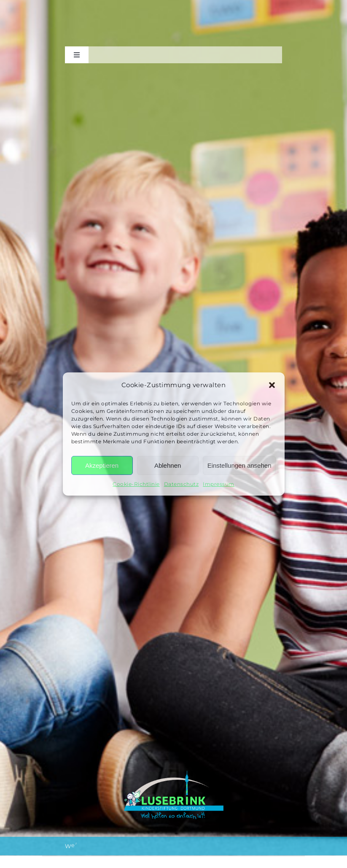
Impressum (219, 484)
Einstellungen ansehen (239, 465)
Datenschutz (182, 484)
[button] (272, 385)
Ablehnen (168, 465)
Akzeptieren (102, 465)
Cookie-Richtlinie (136, 484)
